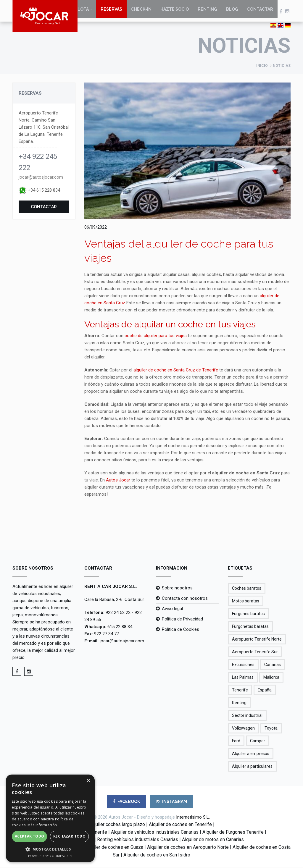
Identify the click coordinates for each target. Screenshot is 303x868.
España (265, 691)
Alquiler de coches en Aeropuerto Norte (188, 848)
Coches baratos (247, 589)
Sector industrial (247, 716)
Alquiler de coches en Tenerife (180, 825)
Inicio (262, 66)
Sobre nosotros (177, 589)
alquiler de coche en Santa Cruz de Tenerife (176, 371)
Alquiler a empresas (251, 754)
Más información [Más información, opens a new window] (42, 825)
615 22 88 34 (120, 627)
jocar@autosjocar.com (41, 178)
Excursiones (243, 665)
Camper (258, 741)
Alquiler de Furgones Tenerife (233, 833)
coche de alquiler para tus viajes (156, 336)
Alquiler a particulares (252, 767)
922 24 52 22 (118, 613)
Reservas (111, 12)
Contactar (260, 12)
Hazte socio (175, 12)
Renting (207, 12)
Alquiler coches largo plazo (117, 825)
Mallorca (271, 678)
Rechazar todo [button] (69, 836)
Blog (232, 12)
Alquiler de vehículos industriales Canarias (155, 833)
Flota (82, 12)
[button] (50, 849)
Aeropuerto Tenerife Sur (255, 652)
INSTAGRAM (172, 802)
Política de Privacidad (182, 620)
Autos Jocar (118, 481)
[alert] (50, 818)
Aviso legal (172, 609)
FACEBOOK (126, 802)
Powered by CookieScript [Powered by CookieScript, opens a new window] (50, 856)
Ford (236, 741)
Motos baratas (246, 602)
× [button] (88, 781)
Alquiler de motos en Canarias (213, 840)
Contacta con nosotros (185, 599)
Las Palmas (243, 678)
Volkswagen (243, 729)
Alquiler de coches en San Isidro (157, 855)
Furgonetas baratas (250, 627)
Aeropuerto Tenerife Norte (257, 640)
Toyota (271, 729)
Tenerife (240, 691)
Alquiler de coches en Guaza (114, 848)
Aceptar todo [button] (30, 836)
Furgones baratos (248, 614)
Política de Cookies (180, 630)
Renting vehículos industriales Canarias (138, 840)
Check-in (141, 12)
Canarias (273, 665)
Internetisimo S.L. (193, 818)
